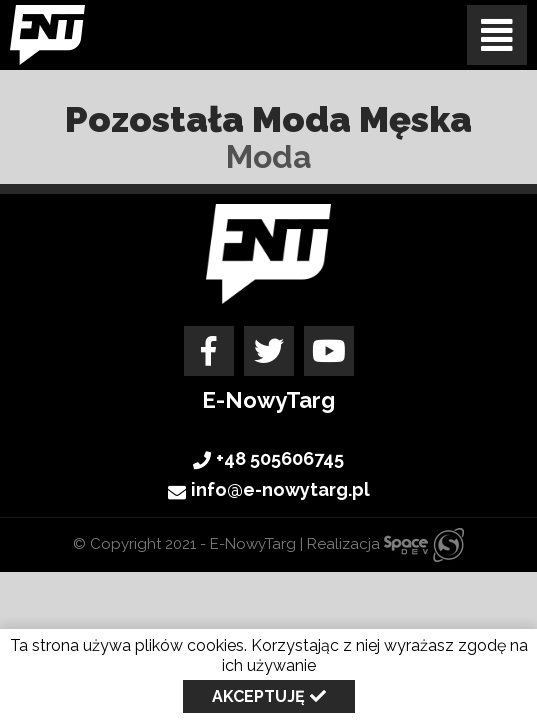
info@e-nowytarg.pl (269, 492)
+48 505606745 (268, 460)
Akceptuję (258, 696)
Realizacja (385, 544)
